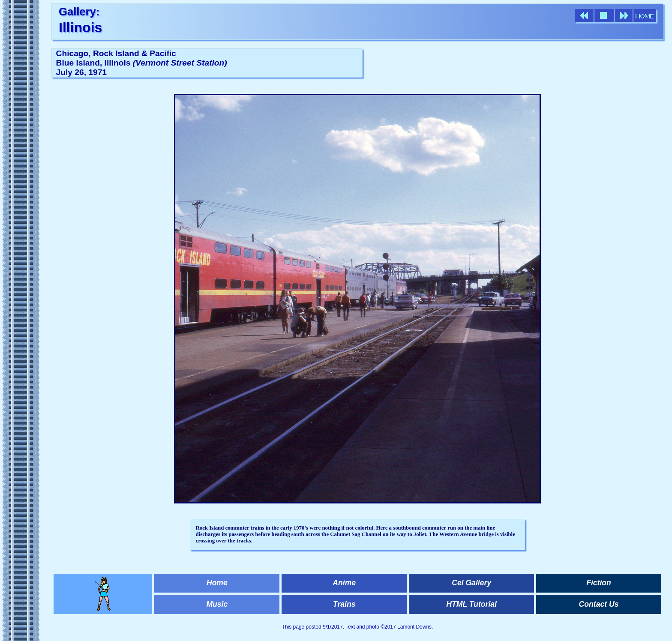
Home (217, 583)
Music (217, 604)
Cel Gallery (471, 583)
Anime (344, 583)
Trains (344, 604)
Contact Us (599, 604)
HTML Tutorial (471, 604)
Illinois (80, 27)
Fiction (599, 583)
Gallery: (79, 12)
